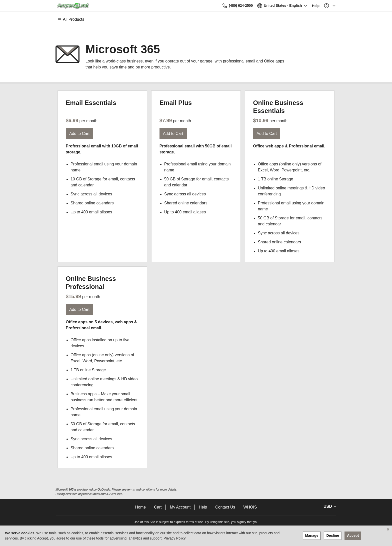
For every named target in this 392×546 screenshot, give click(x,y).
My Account (180, 507)
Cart (158, 507)
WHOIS (250, 507)
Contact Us (225, 507)
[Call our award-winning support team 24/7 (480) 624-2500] (304, 6)
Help (203, 507)
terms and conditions (141, 490)
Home (141, 507)
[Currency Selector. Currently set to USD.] (329, 507)
